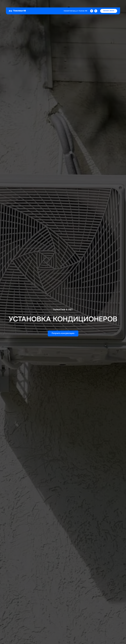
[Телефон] (96, 3)
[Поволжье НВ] (92, 3)
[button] (109, 3)
